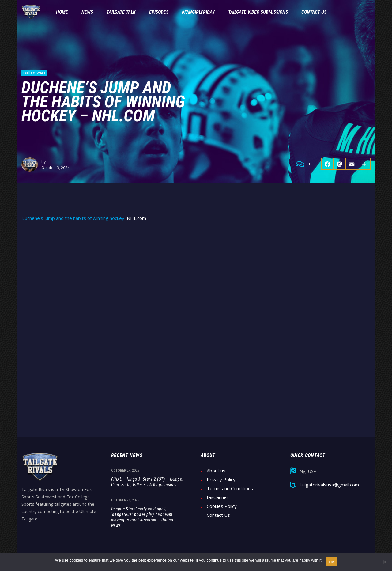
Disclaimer (218, 497)
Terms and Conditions (230, 488)
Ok (331, 562)
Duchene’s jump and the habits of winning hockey (73, 218)
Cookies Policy (222, 506)
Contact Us (218, 515)
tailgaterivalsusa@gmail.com (329, 485)
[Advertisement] (196, 273)
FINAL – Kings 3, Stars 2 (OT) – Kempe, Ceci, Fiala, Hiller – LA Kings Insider (147, 482)
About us (216, 471)
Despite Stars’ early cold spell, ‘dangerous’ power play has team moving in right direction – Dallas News (142, 517)
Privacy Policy (221, 480)
